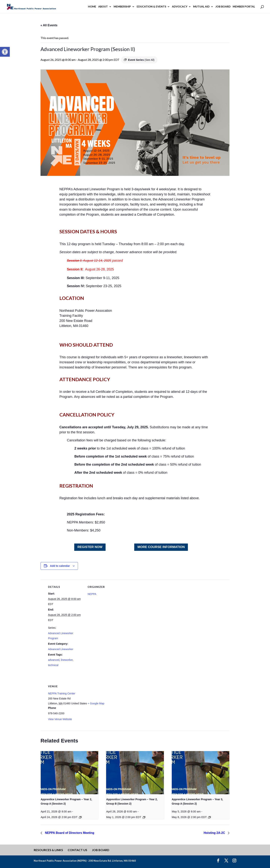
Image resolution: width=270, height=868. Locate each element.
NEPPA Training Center (62, 693)
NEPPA (92, 594)
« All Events (49, 25)
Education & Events (151, 7)
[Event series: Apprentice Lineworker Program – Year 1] (80, 817)
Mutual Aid (201, 7)
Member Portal (244, 7)
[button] (5, 52)
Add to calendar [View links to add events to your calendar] (60, 566)
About (103, 7)
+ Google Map (96, 703)
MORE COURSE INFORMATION (161, 547)
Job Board (223, 7)
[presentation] (69, 773)
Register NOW (90, 547)
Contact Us (77, 850)
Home (92, 7)
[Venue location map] (146, 705)
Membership (122, 7)
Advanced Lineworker (61, 649)
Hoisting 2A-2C (215, 833)
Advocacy (180, 7)
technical (53, 665)
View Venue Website (60, 719)
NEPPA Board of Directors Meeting (69, 833)
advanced (54, 660)
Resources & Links (48, 850)
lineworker (67, 660)
